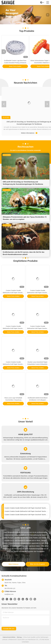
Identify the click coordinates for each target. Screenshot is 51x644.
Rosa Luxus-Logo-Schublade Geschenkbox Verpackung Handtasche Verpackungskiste (13, 399)
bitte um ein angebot (37, 564)
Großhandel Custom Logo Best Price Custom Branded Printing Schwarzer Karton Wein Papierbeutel (15, 62)
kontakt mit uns (9, 629)
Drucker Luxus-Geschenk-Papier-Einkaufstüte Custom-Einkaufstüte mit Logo (38, 363)
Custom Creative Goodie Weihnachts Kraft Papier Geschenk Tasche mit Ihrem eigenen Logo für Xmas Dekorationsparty (13, 292)
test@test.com (9, 594)
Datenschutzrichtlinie (9, 637)
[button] (24, 22)
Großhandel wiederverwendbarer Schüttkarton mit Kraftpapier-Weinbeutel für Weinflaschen (38, 399)
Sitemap (19, 637)
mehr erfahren (14, 564)
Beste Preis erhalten (15, 66)
